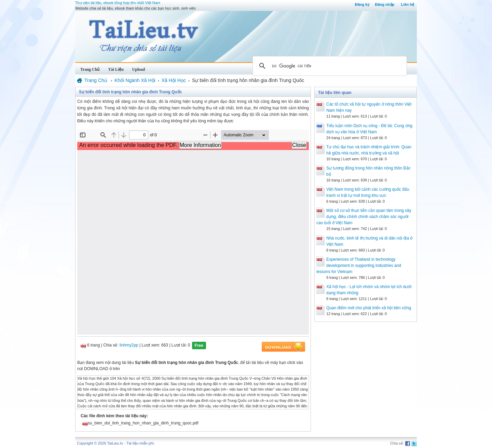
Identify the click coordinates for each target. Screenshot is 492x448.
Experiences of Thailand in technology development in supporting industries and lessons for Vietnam (359, 266)
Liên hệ (408, 4)
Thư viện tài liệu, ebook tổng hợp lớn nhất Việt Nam (118, 3)
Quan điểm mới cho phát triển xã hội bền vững (369, 308)
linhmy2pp (129, 345)
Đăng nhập (385, 4)
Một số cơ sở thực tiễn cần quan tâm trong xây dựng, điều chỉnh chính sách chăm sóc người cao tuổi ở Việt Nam (364, 217)
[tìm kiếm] (329, 66)
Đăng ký (362, 4)
